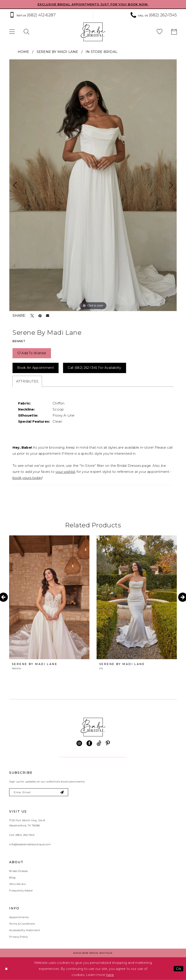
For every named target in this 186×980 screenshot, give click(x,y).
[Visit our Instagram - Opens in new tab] (79, 743)
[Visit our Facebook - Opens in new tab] (89, 743)
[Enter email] (39, 792)
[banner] (93, 32)
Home (23, 52)
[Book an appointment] (174, 32)
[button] (12, 32)
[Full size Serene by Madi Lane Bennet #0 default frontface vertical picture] (93, 185)
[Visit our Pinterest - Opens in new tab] (108, 743)
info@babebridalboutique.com (30, 844)
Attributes (27, 381)
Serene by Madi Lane (57, 52)
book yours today (27, 478)
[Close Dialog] (6, 969)
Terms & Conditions (22, 924)
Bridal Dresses (18, 871)
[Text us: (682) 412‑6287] (32, 15)
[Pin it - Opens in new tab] (40, 316)
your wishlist (65, 472)
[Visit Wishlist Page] (160, 32)
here (110, 975)
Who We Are (17, 884)
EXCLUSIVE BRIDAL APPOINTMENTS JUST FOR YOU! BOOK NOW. (93, 4)
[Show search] (26, 32)
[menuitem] (49, 15)
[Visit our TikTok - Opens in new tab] (99, 743)
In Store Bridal (101, 52)
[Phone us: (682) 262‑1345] (154, 15)
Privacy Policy (18, 937)
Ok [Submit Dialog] (179, 968)
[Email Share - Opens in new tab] (48, 316)
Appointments (19, 917)
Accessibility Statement (25, 930)
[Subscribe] (62, 792)
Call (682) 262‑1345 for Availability (94, 368)
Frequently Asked (21, 890)
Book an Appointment (36, 368)
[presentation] (49, 597)
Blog (12, 877)
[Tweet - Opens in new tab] (32, 316)
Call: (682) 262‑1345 (22, 835)
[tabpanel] (93, 185)
